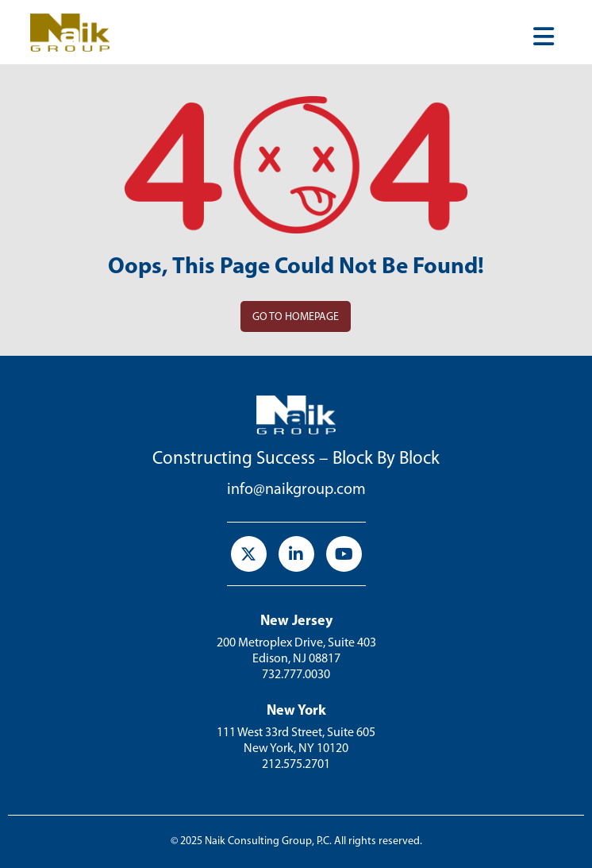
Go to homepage (296, 317)
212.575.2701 (296, 765)
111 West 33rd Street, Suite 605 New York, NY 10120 (296, 741)
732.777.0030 (296, 675)
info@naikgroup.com (296, 490)
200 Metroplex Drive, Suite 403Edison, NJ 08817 (296, 651)
